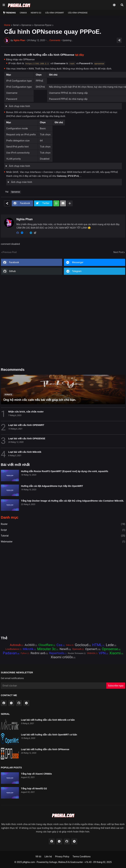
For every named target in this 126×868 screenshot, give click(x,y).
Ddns (69, 645)
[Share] (119, 40)
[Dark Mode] (114, 5)
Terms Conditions (82, 857)
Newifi (64, 649)
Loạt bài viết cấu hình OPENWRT (26, 425)
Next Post (118, 252)
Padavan (10, 653)
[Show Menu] (4, 5)
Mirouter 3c (47, 649)
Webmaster (63, 542)
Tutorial (63, 536)
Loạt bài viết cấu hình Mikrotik (25, 452)
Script (63, 530)
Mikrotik (28, 649)
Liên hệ (48, 857)
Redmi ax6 (38, 653)
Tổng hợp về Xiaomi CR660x (36, 774)
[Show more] (70, 203)
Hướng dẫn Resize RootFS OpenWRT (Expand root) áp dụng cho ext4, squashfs (65, 471)
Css (59, 645)
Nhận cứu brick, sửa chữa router (26, 412)
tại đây (79, 55)
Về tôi (38, 857)
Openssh (77, 649)
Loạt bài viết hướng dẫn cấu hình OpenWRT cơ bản (49, 735)
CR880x (23, 13)
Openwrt (91, 649)
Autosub (15, 645)
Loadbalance (12, 649)
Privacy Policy (62, 857)
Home (7, 25)
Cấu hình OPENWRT (55, 13)
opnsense (26, 25)
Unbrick (91, 653)
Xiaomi (115, 653)
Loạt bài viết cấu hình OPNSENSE (27, 439)
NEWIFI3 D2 (36, 13)
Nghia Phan (19, 40)
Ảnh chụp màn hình (19, 106)
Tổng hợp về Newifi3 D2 (34, 789)
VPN (102, 653)
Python (24, 653)
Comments (54, 40)
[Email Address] (54, 686)
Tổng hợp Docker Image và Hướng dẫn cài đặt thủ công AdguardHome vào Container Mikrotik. (72, 501)
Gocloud (82, 645)
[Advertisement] (63, 321)
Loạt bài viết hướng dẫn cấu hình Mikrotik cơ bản (48, 720)
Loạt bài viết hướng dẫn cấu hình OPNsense (45, 749)
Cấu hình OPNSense (78, 13)
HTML (97, 645)
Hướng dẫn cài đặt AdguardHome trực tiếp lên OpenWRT (52, 486)
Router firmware (75, 653)
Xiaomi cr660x (62, 657)
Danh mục (10, 517)
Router (63, 524)
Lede (110, 645)
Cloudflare (46, 645)
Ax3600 (30, 645)
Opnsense (16, 192)
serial (16, 25)
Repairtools (57, 653)
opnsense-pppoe (43, 25)
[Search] (122, 5)
